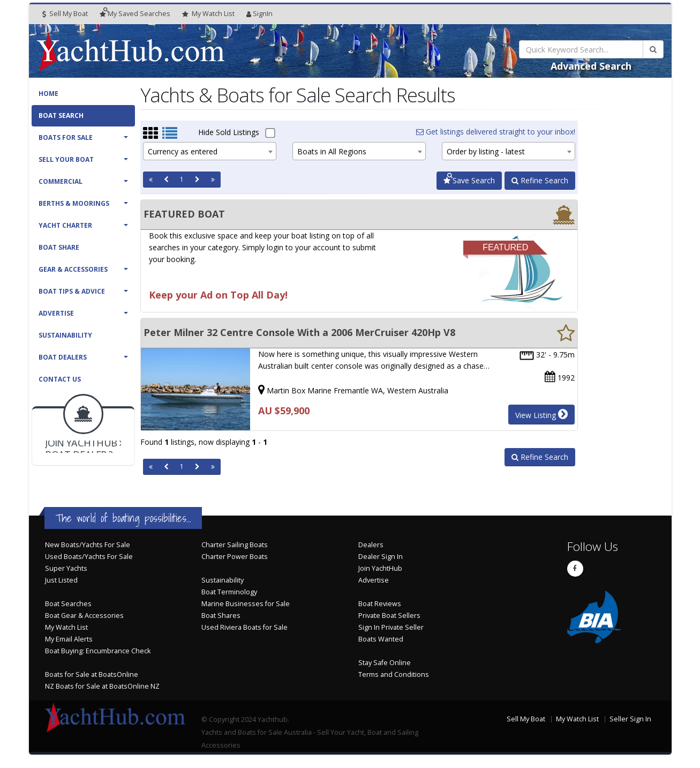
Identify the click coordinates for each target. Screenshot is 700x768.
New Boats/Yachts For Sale (88, 545)
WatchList (208, 14)
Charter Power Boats (235, 557)
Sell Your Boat (66, 159)
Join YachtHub (380, 568)
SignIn (259, 14)
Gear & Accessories (73, 269)
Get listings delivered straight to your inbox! (496, 132)
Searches (135, 14)
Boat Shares (221, 616)
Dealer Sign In (381, 557)
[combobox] (210, 151)
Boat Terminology (229, 592)
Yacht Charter (65, 225)
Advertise (56, 313)
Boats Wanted (381, 639)
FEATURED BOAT (184, 214)
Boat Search (61, 115)
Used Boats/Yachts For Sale (89, 557)
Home (48, 94)
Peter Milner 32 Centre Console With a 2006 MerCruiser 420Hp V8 (299, 332)
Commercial (61, 181)
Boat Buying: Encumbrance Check (98, 651)
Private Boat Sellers (389, 616)
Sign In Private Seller (391, 627)
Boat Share (59, 247)
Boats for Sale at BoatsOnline (92, 674)
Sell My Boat (65, 14)
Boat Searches (68, 604)
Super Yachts (66, 568)
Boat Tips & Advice (72, 291)
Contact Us (60, 379)
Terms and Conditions (394, 674)
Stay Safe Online (385, 663)
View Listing (541, 414)
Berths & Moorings (74, 203)
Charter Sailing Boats (235, 545)
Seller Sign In (630, 719)
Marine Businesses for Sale (246, 604)
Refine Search (540, 180)
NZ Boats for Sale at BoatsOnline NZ (102, 686)
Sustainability (65, 335)
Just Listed (61, 580)
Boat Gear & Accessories (84, 616)
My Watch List (66, 627)
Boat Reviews (380, 604)
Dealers (371, 545)
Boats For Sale (66, 137)
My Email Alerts (69, 639)
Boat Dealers (63, 357)
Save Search (469, 180)
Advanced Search (591, 66)
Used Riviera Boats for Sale (244, 627)
